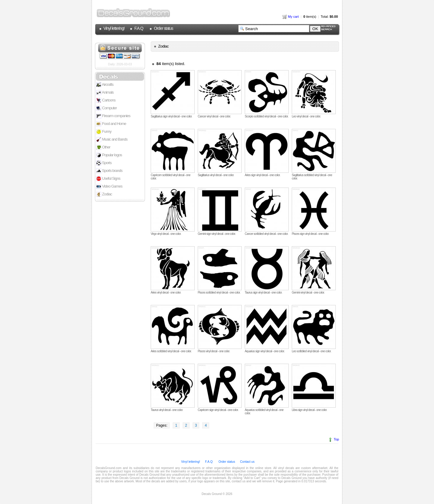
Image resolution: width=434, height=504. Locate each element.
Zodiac (104, 194)
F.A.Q (138, 28)
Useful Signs (108, 179)
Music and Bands (112, 140)
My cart (290, 17)
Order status (163, 28)
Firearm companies (113, 116)
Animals (105, 93)
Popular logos (109, 155)
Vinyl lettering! (114, 28)
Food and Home (111, 124)
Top (336, 439)
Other (103, 147)
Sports (104, 163)
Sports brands (109, 171)
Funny (104, 132)
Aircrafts (105, 85)
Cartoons (106, 100)
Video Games (109, 187)
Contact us (247, 462)
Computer (106, 108)
